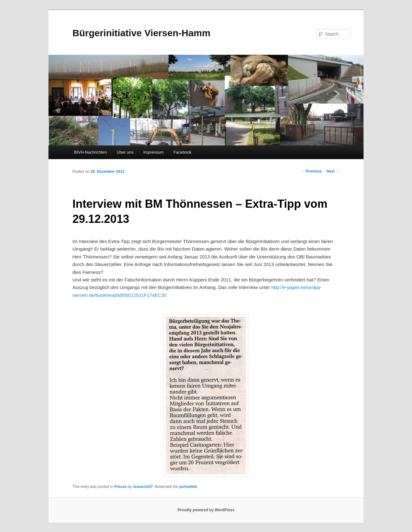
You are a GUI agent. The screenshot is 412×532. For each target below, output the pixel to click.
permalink (188, 487)
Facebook (183, 152)
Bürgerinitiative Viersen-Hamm (141, 33)
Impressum (153, 152)
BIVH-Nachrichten (90, 152)
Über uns (125, 152)
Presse (120, 487)
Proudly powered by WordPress (206, 510)
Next (333, 171)
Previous (312, 171)
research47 (143, 487)
